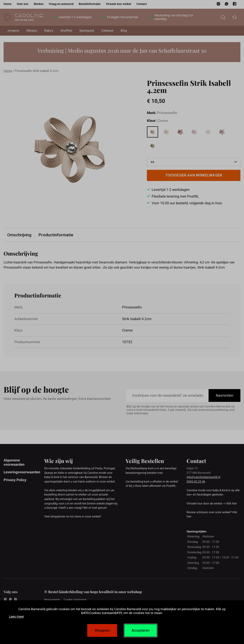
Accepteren (141, 630)
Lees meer (16, 617)
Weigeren (102, 630)
